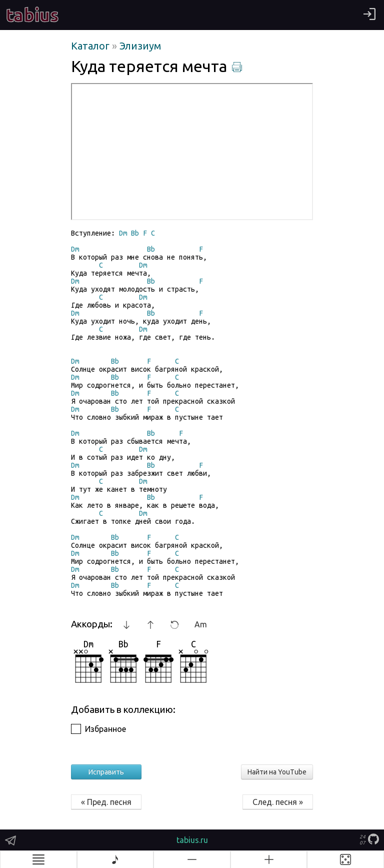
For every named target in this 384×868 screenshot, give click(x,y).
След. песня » (278, 802)
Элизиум (140, 46)
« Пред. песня (106, 802)
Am (201, 624)
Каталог (91, 46)
